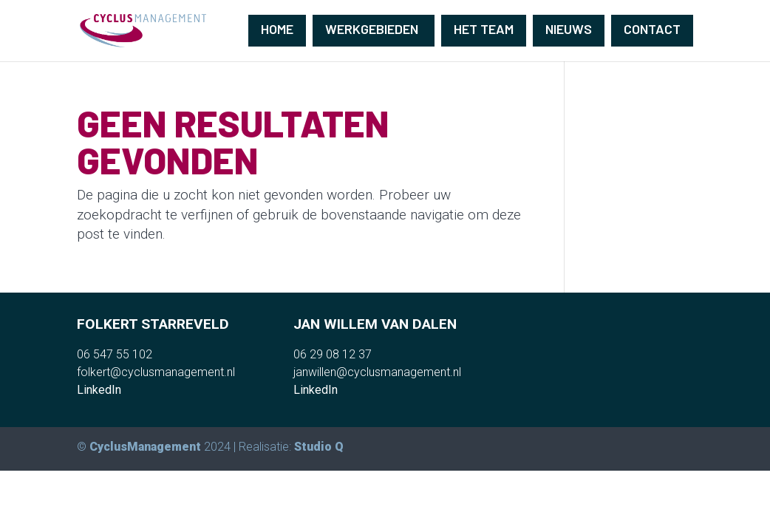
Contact (652, 29)
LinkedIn (99, 390)
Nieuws (569, 29)
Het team (484, 29)
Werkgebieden (372, 29)
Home (277, 29)
